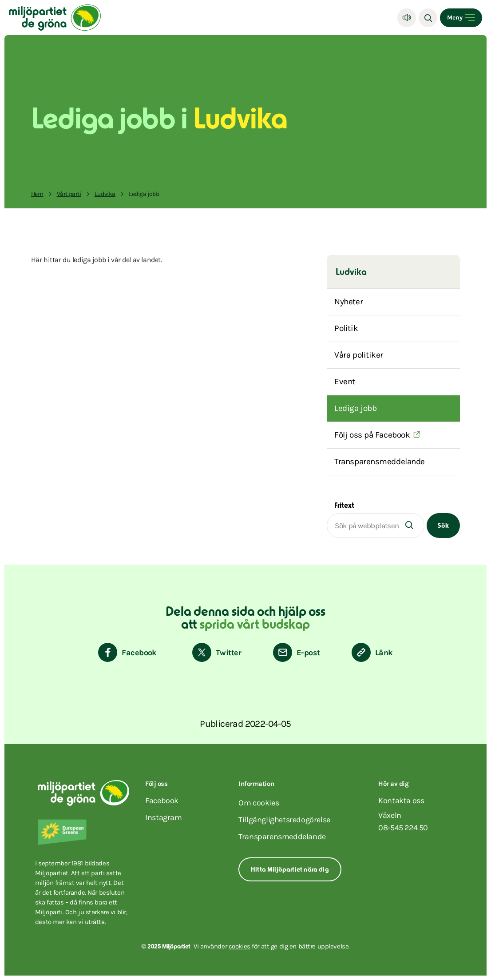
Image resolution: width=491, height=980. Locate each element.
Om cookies (259, 803)
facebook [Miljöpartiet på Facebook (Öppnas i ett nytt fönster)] (162, 801)
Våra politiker (359, 355)
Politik (346, 328)
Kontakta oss (401, 801)
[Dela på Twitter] (217, 652)
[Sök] (428, 18)
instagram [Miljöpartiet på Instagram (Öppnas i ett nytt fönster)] (163, 817)
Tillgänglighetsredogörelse (284, 820)
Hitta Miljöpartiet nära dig (290, 870)
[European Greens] (86, 832)
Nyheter (348, 302)
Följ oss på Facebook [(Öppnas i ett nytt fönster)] (372, 435)
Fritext (344, 506)
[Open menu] (461, 18)
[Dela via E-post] (296, 652)
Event (345, 382)
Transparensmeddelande (380, 462)
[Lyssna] (407, 18)
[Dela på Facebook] (127, 652)
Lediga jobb (355, 408)
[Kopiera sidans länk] (372, 652)
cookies (240, 946)
